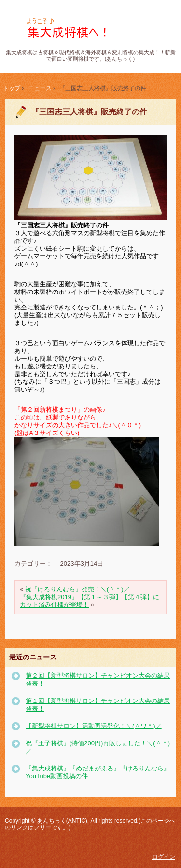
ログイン (164, 857)
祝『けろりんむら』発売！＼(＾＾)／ (77, 589)
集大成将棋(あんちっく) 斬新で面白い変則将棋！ (90, 28)
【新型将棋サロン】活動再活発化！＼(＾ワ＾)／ (94, 726)
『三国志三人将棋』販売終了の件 (89, 112)
